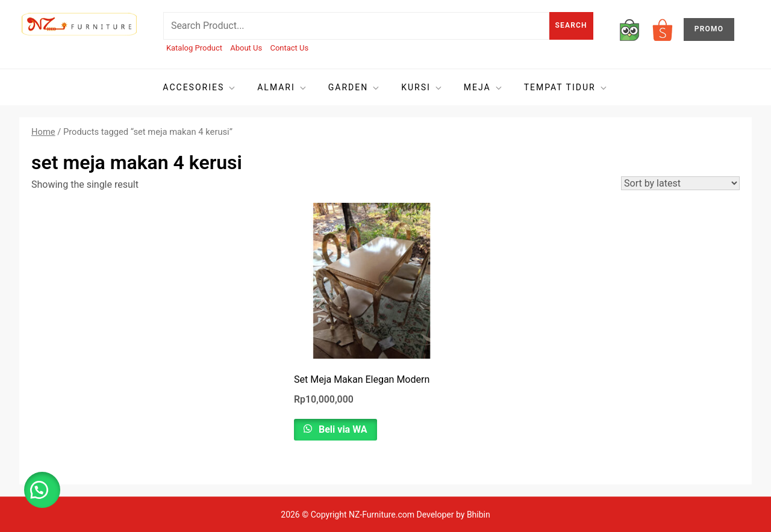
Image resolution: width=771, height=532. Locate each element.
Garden (354, 88)
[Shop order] (680, 183)
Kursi (422, 88)
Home (43, 132)
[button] (42, 490)
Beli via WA (342, 429)
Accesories (200, 88)
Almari (282, 88)
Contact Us (289, 48)
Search (571, 25)
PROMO (709, 29)
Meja (484, 88)
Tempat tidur (566, 88)
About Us (246, 48)
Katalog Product (194, 48)
